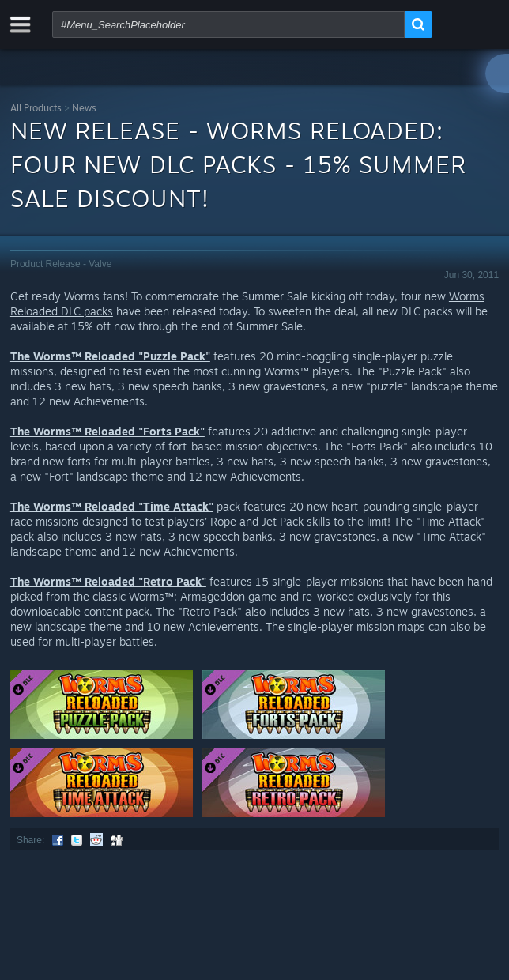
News (84, 108)
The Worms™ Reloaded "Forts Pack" (107, 431)
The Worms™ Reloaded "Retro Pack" (108, 581)
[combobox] (228, 24)
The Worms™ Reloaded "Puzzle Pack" (110, 356)
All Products (36, 108)
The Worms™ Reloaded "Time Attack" (112, 506)
